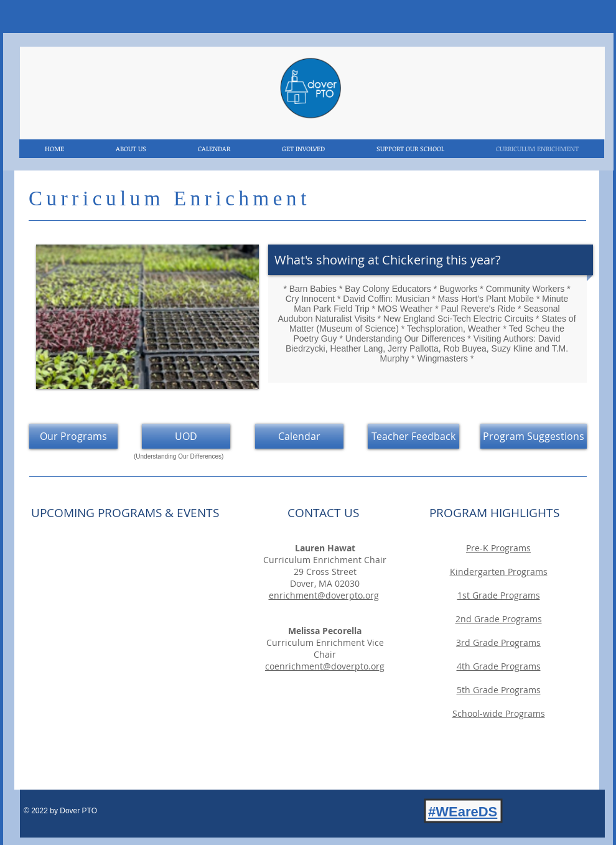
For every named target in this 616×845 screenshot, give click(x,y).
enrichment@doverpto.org (324, 595)
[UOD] (186, 436)
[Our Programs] (73, 436)
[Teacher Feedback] (413, 436)
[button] (147, 317)
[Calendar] (299, 436)
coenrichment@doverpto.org (325, 666)
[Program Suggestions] (534, 436)
